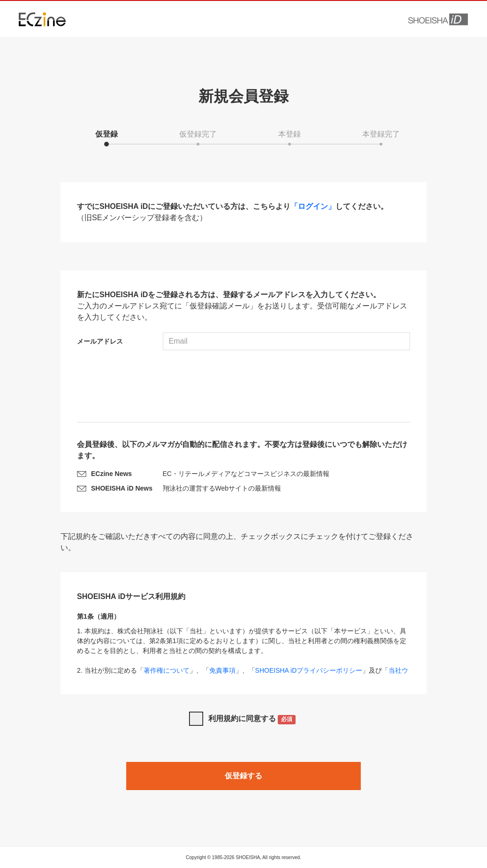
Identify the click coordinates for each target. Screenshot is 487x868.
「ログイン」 (313, 206)
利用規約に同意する (252, 719)
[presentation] (243, 387)
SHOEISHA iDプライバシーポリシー (309, 670)
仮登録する (243, 776)
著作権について (167, 670)
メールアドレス (100, 341)
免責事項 (222, 670)
